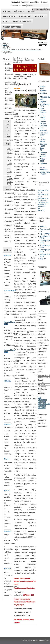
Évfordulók (8, 201)
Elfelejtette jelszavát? (42, 407)
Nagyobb (24, 2)
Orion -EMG (8, 144)
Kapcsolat (40, 16)
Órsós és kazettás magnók (8, 91)
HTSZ (8, 137)
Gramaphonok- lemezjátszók (8, 83)
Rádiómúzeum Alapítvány (8, 69)
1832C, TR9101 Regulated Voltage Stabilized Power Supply (9, 181)
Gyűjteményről (10, 290)
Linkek (8, 213)
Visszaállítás (35, 2)
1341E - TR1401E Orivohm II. (9, 171)
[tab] (11, 249)
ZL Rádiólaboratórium (9, 189)
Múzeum (8, 531)
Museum (8, 256)
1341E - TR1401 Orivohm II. (9, 163)
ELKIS (8, 131)
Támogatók (8, 221)
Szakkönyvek (8, 205)
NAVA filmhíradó (8, 230)
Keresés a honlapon (18, 6)
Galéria (8, 241)
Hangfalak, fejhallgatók (8, 99)
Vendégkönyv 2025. (12, 27)
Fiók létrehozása (42, 399)
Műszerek (8, 118)
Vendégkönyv (8, 225)
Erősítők (8, 108)
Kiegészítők (25, 16)
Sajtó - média (8, 236)
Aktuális (7, 381)
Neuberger (9, 140)
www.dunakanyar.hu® (40, 640)
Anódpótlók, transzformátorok (8, 113)
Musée (7, 459)
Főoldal (8, 64)
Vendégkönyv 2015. (22, 22)
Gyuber (8, 134)
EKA (7, 125)
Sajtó (6, 22)
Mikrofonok (9, 16)
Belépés (41, 393)
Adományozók (8, 217)
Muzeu (7, 491)
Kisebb (44, 2)
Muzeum (8, 569)
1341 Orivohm (9, 157)
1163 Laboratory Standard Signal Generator (9, 151)
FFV (7, 122)
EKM (8, 128)
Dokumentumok (8, 209)
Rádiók (8, 78)
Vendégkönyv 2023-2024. (43, 199)
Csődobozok (8, 197)
